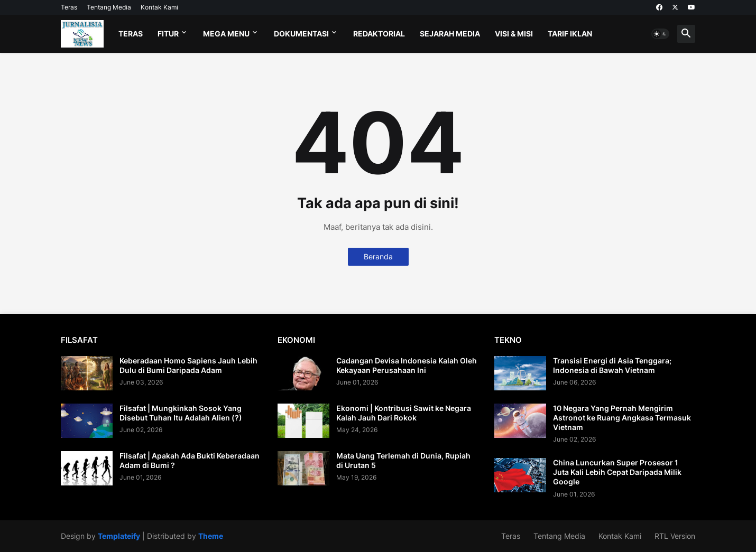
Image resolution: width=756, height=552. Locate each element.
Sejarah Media (450, 34)
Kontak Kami (159, 7)
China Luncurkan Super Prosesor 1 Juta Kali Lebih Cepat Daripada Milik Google (617, 472)
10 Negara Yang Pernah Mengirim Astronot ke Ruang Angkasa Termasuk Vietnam (622, 418)
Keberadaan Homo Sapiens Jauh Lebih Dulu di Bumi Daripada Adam (188, 365)
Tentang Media (109, 7)
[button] (660, 34)
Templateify (119, 536)
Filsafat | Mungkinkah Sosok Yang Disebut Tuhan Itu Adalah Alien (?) (181, 413)
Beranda (378, 256)
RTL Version (675, 536)
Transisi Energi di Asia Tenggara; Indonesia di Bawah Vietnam (612, 365)
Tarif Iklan (570, 34)
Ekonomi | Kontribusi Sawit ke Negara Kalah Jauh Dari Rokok (404, 413)
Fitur (168, 34)
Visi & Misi (514, 34)
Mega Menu (226, 34)
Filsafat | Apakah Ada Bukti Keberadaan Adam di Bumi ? (190, 460)
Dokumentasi (301, 34)
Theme (211, 536)
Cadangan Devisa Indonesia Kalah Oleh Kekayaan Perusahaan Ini (407, 365)
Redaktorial (379, 34)
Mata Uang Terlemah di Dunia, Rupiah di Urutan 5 (403, 460)
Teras (69, 7)
